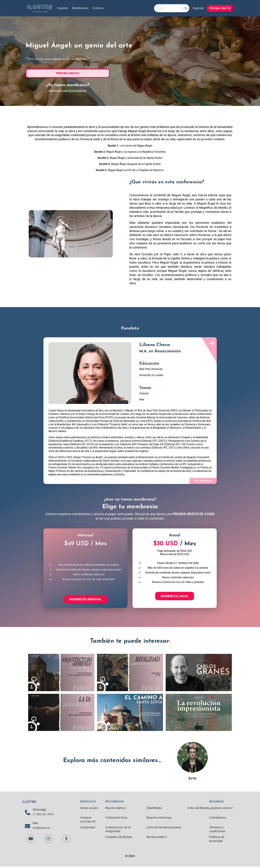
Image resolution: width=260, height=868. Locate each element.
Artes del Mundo (198, 808)
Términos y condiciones (217, 830)
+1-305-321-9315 (44, 815)
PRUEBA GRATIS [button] (220, 8)
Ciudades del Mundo (119, 838)
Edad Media (154, 808)
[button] (220, 8)
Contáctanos (217, 818)
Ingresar (198, 8)
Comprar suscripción (88, 820)
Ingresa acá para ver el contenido (68, 90)
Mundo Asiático (157, 838)
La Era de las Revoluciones (164, 828)
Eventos (98, 8)
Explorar (63, 8)
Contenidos (88, 828)
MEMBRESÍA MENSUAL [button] (85, 599)
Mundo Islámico (116, 808)
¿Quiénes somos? (221, 808)
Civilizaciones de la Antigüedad (118, 830)
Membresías (81, 8)
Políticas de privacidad (217, 840)
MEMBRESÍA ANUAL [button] (175, 596)
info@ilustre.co (43, 829)
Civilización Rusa (116, 818)
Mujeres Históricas (159, 818)
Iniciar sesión (89, 808)
